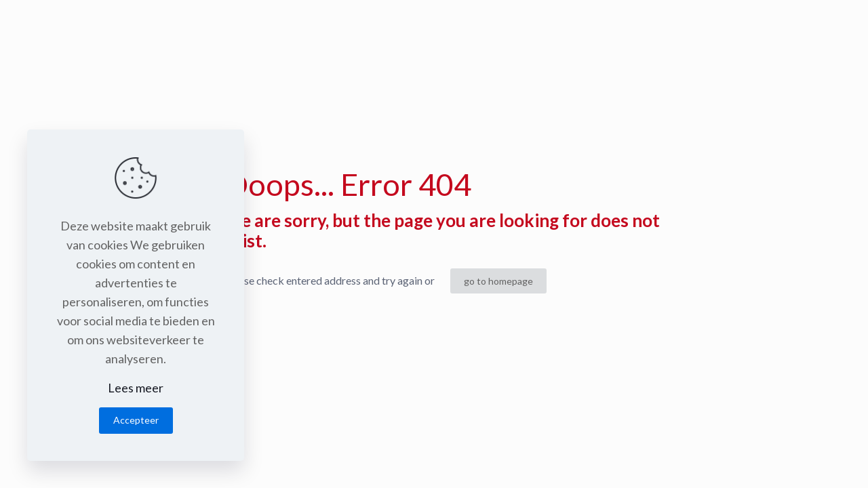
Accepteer (136, 420)
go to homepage (498, 281)
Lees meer (136, 388)
